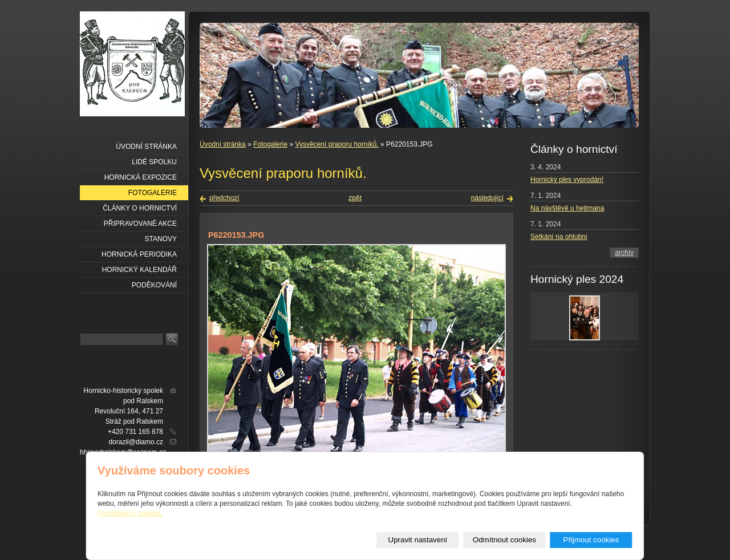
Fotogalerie (270, 144)
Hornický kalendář (139, 270)
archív (624, 253)
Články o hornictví (140, 208)
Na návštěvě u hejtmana (567, 208)
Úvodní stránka (223, 144)
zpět (355, 198)
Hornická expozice (141, 177)
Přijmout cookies (591, 540)
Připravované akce (140, 224)
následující (487, 198)
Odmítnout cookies (504, 540)
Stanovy (161, 239)
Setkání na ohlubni (559, 237)
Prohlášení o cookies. (130, 513)
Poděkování (154, 285)
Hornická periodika (139, 254)
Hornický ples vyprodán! (567, 180)
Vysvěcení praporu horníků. (336, 144)
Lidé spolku (154, 162)
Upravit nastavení (418, 540)
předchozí (224, 198)
